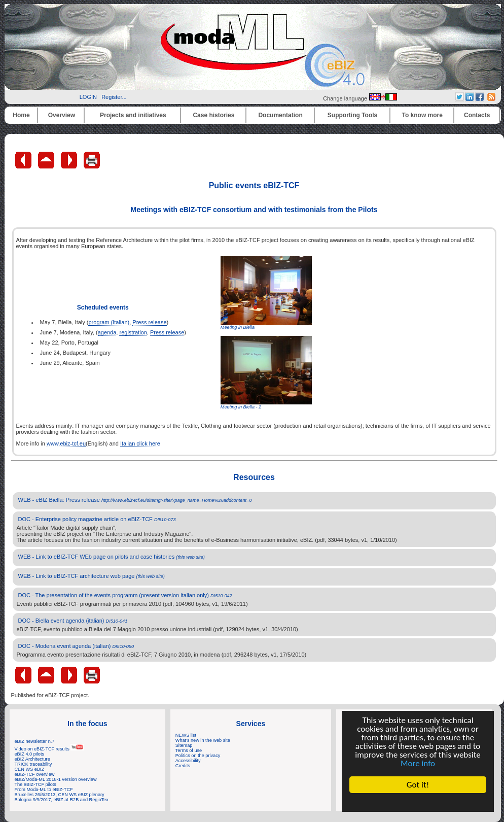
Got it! (418, 785)
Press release (149, 322)
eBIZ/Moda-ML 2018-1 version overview (56, 779)
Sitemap (184, 745)
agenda (107, 332)
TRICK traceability (33, 764)
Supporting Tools (352, 115)
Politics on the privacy (198, 756)
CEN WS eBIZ (30, 769)
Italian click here (140, 443)
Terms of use (189, 750)
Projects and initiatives (133, 115)
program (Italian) (109, 322)
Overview (62, 115)
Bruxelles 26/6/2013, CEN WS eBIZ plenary (60, 795)
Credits (183, 766)
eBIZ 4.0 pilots (30, 754)
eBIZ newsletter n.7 (35, 741)
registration (133, 332)
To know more (422, 115)
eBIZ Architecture (32, 759)
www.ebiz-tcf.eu (66, 443)
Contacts (477, 115)
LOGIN (88, 97)
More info (418, 763)
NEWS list (186, 735)
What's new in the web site (203, 740)
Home (21, 115)
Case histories (213, 115)
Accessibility (188, 761)
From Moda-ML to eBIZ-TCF (44, 790)
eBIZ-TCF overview (35, 774)
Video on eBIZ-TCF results (49, 749)
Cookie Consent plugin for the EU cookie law (418, 802)
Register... (114, 97)
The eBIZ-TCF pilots (35, 784)
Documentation (280, 115)
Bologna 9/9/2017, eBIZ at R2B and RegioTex (62, 800)
